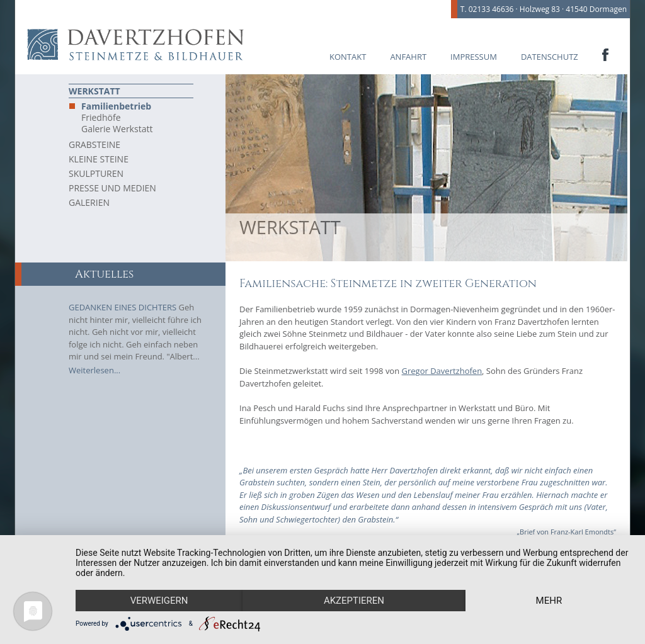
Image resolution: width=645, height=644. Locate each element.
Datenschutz (550, 57)
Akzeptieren (354, 601)
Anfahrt (408, 57)
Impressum (474, 57)
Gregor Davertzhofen (442, 371)
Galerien (89, 202)
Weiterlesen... (94, 370)
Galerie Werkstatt (117, 129)
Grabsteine (94, 144)
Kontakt (348, 57)
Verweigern (159, 601)
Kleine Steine (99, 159)
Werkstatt (94, 91)
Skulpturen (96, 173)
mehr (549, 601)
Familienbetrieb (116, 106)
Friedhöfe (101, 118)
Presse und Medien (112, 188)
